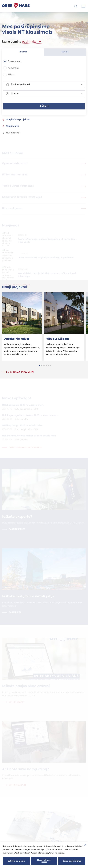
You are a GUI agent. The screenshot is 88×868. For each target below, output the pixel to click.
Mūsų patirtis (13, 136)
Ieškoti (44, 109)
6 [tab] (51, 366)
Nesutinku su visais (44, 861)
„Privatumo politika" (56, 853)
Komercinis (11, 71)
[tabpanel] (22, 326)
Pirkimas (23, 55)
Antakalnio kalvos (17, 339)
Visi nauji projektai (18, 372)
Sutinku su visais (16, 861)
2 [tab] (42, 366)
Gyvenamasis (12, 64)
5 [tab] (48, 366)
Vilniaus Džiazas (58, 339)
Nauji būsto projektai (18, 123)
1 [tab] (40, 366)
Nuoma (65, 55)
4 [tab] (46, 366)
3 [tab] (44, 366)
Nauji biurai (12, 129)
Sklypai (9, 78)
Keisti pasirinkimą (72, 861)
